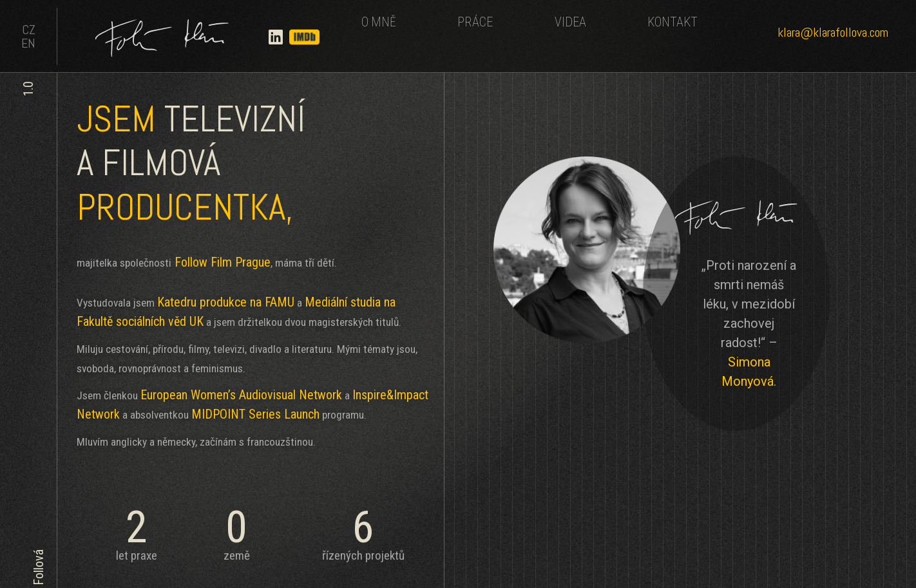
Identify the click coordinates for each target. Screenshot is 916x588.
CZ (29, 30)
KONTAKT (673, 22)
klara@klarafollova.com (833, 32)
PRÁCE (475, 22)
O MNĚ (379, 22)
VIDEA (570, 22)
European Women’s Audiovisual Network (241, 395)
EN (28, 43)
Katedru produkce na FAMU (226, 302)
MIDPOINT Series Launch (255, 414)
